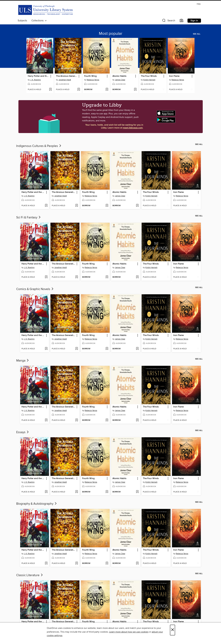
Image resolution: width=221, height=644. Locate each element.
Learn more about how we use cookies (129, 632)
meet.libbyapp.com (133, 128)
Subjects (22, 21)
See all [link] (197, 34)
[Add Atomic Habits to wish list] (135, 90)
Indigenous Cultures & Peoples (39, 146)
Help (199, 4)
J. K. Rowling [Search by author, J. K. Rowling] (35, 80)
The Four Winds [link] (149, 76)
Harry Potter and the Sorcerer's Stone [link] (38, 76)
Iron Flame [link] (174, 76)
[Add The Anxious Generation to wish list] (79, 90)
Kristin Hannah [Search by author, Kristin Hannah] (149, 80)
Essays (23, 432)
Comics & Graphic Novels (35, 289)
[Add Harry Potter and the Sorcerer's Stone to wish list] (50, 90)
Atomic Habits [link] (119, 76)
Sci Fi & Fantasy (29, 218)
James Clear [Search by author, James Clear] (120, 80)
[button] (168, 21)
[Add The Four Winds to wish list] (163, 90)
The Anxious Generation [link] (67, 76)
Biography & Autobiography (37, 504)
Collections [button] (39, 21)
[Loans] (182, 21)
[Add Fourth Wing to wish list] (107, 90)
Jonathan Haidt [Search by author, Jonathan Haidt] (65, 80)
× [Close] (173, 630)
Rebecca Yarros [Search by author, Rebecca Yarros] (93, 80)
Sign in (194, 21)
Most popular (111, 34)
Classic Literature (30, 575)
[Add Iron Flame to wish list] (192, 90)
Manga (23, 361)
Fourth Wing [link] (90, 76)
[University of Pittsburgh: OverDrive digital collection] (45, 10)
